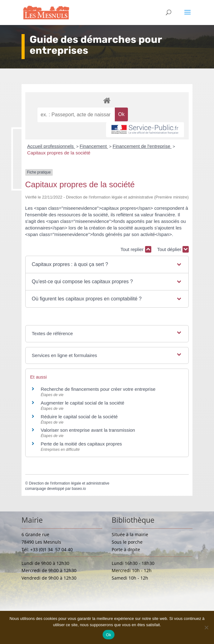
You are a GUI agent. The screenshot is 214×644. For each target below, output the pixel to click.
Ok (108, 635)
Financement (94, 146)
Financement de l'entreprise (142, 146)
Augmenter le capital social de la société (83, 403)
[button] (107, 264)
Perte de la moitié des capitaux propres (81, 444)
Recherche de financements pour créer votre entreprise (98, 389)
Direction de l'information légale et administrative (69, 483)
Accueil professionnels (51, 146)
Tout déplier (173, 249)
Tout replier (136, 249)
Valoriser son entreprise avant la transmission (88, 430)
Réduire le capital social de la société (79, 417)
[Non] (206, 627)
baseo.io (79, 489)
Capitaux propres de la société (59, 153)
